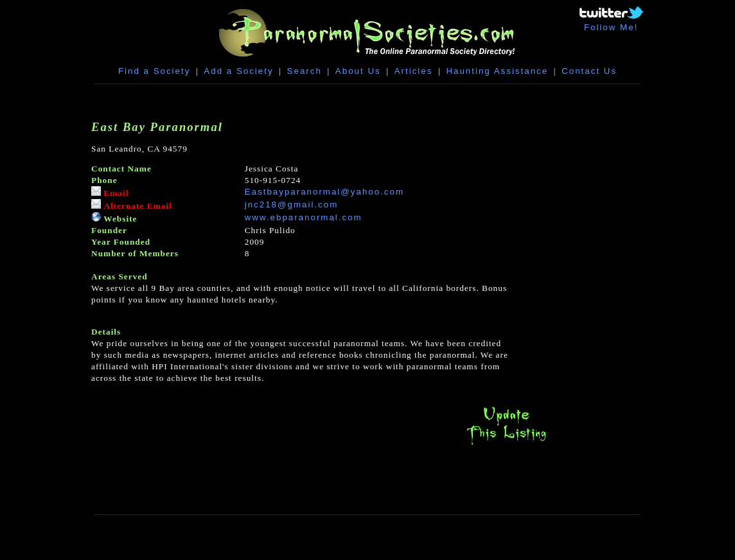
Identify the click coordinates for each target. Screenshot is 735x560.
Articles (414, 71)
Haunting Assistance (497, 71)
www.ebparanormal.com (304, 217)
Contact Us (589, 71)
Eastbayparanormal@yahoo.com (324, 192)
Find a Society (154, 71)
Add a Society (238, 71)
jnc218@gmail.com (292, 205)
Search (305, 71)
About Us (358, 71)
